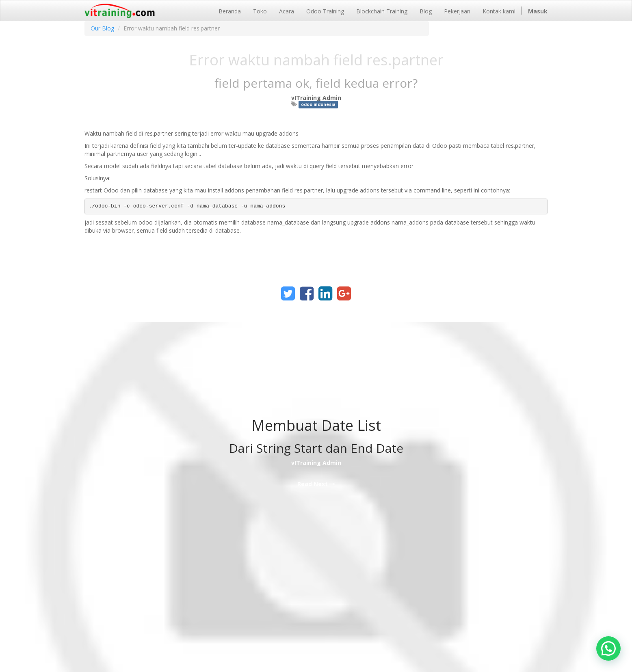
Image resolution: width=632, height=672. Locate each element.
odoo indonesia (318, 104)
